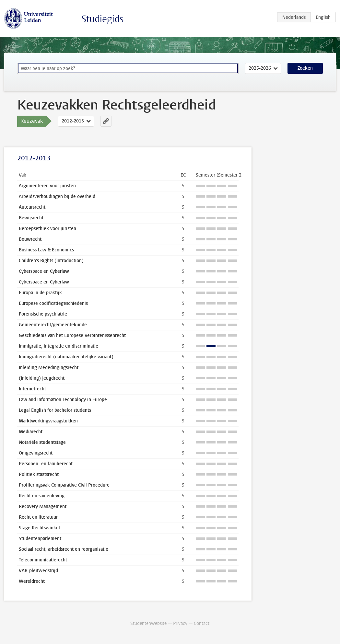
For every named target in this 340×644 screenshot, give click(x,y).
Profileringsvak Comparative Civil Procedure (64, 485)
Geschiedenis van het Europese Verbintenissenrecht (72, 335)
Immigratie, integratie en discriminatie (59, 346)
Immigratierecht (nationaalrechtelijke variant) (66, 357)
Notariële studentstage (42, 442)
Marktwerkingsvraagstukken (48, 421)
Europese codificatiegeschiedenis (53, 303)
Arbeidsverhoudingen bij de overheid (57, 196)
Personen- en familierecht (46, 464)
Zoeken (305, 68)
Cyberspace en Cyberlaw (44, 271)
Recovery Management (43, 506)
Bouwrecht (30, 239)
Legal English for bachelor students (55, 410)
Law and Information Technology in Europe (63, 400)
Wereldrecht (32, 581)
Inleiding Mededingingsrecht (49, 368)
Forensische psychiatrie (43, 314)
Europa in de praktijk (40, 293)
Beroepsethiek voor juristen (47, 229)
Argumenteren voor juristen (47, 186)
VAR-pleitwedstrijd (38, 571)
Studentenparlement (40, 539)
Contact (202, 623)
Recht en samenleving (42, 496)
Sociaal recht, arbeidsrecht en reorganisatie (64, 549)
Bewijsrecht (31, 218)
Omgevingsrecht (36, 453)
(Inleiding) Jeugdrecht (42, 378)
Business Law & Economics (46, 250)
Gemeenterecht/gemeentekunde (53, 325)
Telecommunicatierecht (43, 560)
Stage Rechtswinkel (39, 528)
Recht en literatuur (38, 517)
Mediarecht (31, 432)
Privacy (180, 623)
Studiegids (103, 19)
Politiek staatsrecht (39, 474)
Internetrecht (32, 389)
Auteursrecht (32, 207)
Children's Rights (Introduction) (51, 261)
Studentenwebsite (148, 623)
